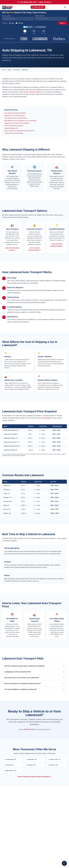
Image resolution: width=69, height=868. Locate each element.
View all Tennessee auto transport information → (35, 777)
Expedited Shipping (57, 229)
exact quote (46, 418)
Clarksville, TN (31, 759)
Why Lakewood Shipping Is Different (15, 113)
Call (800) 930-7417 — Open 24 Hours (34, 2)
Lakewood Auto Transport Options (15, 116)
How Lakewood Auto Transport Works (16, 118)
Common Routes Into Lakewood (14, 126)
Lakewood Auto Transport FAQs (14, 133)
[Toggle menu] (65, 7)
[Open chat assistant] (64, 863)
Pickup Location (6, 16)
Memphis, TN (31, 765)
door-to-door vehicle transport (30, 92)
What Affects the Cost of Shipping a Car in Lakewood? (20, 121)
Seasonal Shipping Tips (11, 128)
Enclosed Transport (34, 229)
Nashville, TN (53, 765)
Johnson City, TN (54, 759)
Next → (62, 23)
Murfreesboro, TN (10, 771)
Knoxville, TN (9, 765)
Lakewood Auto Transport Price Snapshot (17, 123)
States (9, 70)
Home (4, 70)
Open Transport (12, 229)
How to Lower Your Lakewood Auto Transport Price (20, 131)
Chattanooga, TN (10, 759)
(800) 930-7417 (38, 7)
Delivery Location (40, 16)
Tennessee (16, 70)
